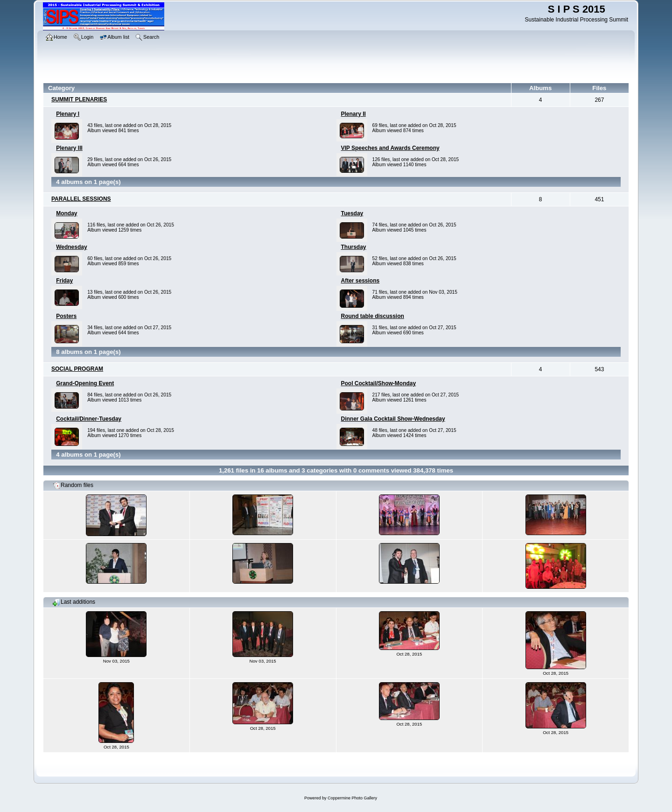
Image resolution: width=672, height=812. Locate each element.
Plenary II (353, 114)
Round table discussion (373, 316)
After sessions (360, 281)
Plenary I (68, 114)
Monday (66, 213)
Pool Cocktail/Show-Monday (379, 383)
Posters (66, 316)
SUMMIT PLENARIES (79, 99)
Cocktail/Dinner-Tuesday (89, 419)
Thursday (354, 247)
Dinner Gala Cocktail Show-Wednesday (393, 419)
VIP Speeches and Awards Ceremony (390, 148)
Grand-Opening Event (85, 383)
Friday (64, 281)
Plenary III (69, 148)
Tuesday (352, 213)
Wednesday (71, 247)
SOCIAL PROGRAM (77, 369)
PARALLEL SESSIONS (81, 199)
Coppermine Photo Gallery (352, 798)
